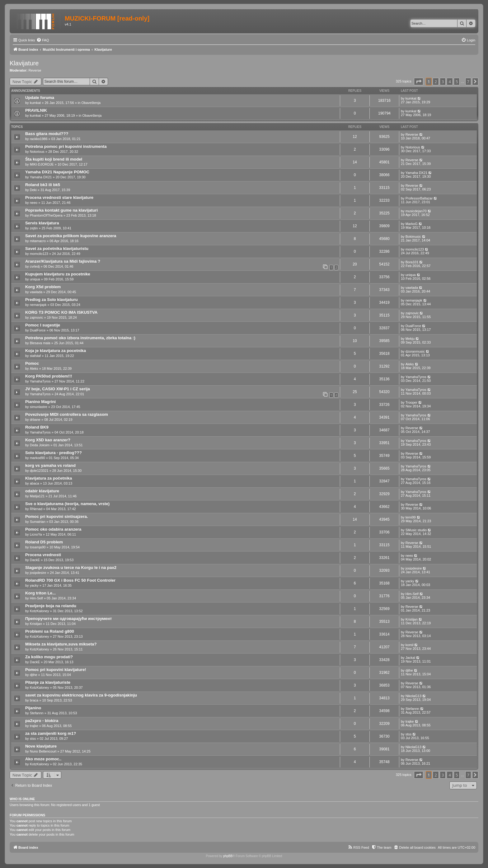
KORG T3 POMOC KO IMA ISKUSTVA (61, 312)
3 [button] (443, 82)
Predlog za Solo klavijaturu (52, 300)
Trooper (411, 402)
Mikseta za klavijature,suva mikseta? (61, 644)
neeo (34, 203)
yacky (34, 585)
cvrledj (35, 266)
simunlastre (39, 407)
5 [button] (457, 82)
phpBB (228, 856)
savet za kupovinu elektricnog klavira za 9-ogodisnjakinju (81, 695)
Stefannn (37, 713)
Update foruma (40, 98)
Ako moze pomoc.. (43, 759)
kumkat (35, 103)
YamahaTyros (40, 381)
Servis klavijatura (42, 223)
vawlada (36, 292)
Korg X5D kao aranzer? (48, 440)
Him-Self (36, 598)
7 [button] (468, 82)
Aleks (34, 368)
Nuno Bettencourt (43, 751)
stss (33, 739)
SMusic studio (416, 530)
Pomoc (32, 363)
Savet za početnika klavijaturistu (57, 249)
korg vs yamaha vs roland (50, 465)
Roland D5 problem (44, 542)
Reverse (35, 70)
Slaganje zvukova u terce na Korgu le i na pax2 (71, 568)
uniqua (35, 279)
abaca (35, 483)
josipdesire (38, 573)
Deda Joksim (40, 445)
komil (410, 645)
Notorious (37, 152)
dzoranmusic (415, 351)
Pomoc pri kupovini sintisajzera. (57, 516)
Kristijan (36, 624)
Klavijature (24, 63)
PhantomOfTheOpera (46, 215)
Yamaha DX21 (41, 177)
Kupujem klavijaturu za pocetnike (58, 274)
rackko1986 (39, 139)
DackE (35, 560)
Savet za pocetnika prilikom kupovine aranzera (71, 236)
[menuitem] (43, 40)
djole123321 (39, 471)
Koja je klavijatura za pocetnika (56, 351)
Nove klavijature (41, 746)
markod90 (38, 458)
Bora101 (412, 262)
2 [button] (436, 82)
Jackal (410, 658)
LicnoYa (36, 534)
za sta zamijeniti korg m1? (51, 733)
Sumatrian (38, 522)
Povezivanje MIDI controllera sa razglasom (67, 414)
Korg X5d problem (43, 287)
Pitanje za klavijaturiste (48, 682)
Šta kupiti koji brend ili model (54, 159)
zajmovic (37, 317)
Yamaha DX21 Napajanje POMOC (57, 172)
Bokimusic (413, 237)
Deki (33, 190)
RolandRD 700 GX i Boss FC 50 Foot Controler (70, 580)
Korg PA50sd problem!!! (49, 376)
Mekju (410, 339)
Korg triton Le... (40, 593)
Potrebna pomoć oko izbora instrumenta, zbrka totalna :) (80, 338)
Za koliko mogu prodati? (49, 657)
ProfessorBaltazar (419, 198)
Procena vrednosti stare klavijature (59, 197)
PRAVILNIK (36, 110)
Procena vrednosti (43, 555)
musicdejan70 (416, 211)
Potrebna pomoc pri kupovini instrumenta (66, 146)
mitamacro (38, 241)
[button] (419, 82)
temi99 (411, 517)
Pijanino (33, 708)
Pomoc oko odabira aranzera (53, 529)
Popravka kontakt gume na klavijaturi (61, 210)
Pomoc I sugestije (43, 325)
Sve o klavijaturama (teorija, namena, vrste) (67, 504)
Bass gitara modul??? (47, 134)
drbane (35, 420)
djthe (34, 675)
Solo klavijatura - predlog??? (54, 453)
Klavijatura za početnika (49, 478)
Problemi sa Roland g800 (50, 631)
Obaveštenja (91, 103)
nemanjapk (38, 305)
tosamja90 (38, 547)
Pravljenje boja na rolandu (51, 606)
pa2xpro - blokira (42, 721)
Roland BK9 (37, 427)
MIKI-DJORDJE (42, 164)
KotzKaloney (40, 611)
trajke (34, 726)
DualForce (38, 330)
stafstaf (35, 356)
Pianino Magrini (40, 402)
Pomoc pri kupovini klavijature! (56, 670)
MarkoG (412, 224)
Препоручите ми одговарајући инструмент (68, 619)
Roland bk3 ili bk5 (43, 185)
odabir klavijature (42, 491)
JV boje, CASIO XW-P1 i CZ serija (58, 389)
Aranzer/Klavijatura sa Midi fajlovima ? (63, 261)
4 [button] (450, 82)
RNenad (36, 509)
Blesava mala (40, 343)
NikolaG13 (413, 696)
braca (34, 700)
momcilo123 (39, 254)
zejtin (34, 228)
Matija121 (37, 496)
